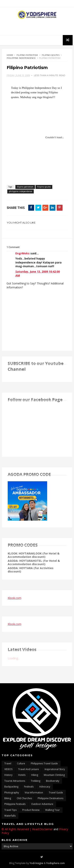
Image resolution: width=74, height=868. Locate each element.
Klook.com (15, 598)
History (8, 775)
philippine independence (21, 58)
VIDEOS (8, 769)
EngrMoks (22, 253)
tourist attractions (15, 781)
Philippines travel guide (44, 763)
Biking (8, 798)
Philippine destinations (51, 798)
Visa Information (34, 793)
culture (21, 763)
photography (12, 793)
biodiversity (53, 781)
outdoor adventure (42, 804)
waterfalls (10, 816)
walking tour (52, 810)
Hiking (35, 775)
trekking (36, 781)
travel (8, 763)
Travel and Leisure (29, 769)
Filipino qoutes (51, 55)
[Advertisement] (37, 27)
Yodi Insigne (36, 863)
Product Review (31, 810)
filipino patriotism (27, 55)
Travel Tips (10, 810)
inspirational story (55, 769)
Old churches (24, 798)
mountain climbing (54, 775)
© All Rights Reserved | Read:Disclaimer (27, 829)
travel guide (56, 793)
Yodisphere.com (55, 863)
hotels (22, 775)
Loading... (14, 658)
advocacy (45, 787)
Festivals (29, 787)
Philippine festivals (15, 804)
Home (10, 55)
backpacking (11, 787)
